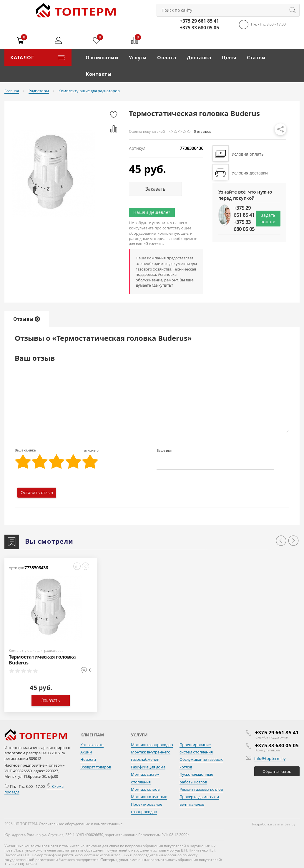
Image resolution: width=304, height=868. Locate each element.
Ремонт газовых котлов (201, 789)
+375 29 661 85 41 (199, 21)
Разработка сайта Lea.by (274, 824)
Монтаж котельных (149, 797)
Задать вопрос (268, 218)
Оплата (167, 58)
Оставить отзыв (37, 492)
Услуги (138, 58)
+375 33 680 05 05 (199, 28)
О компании (102, 58)
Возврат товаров (96, 767)
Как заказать (92, 745)
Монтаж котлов (145, 789)
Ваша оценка (57, 450)
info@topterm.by (270, 758)
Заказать (155, 189)
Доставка (199, 58)
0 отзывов (203, 131)
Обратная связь (277, 771)
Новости (88, 759)
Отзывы (27, 319)
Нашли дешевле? (152, 212)
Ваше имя (164, 450)
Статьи (256, 58)
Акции (86, 752)
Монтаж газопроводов (152, 745)
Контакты (99, 74)
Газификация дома (148, 767)
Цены (229, 58)
